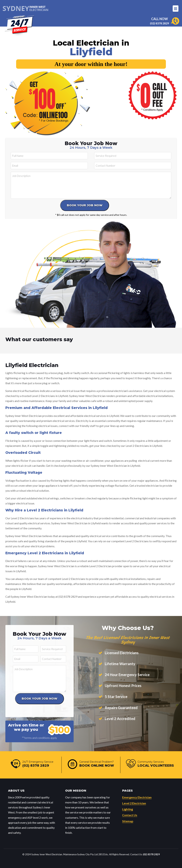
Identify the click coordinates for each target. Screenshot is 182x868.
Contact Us (130, 815)
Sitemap (128, 821)
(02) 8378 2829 (159, 23)
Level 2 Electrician (134, 803)
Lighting (128, 809)
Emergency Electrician (137, 797)
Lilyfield (91, 52)
